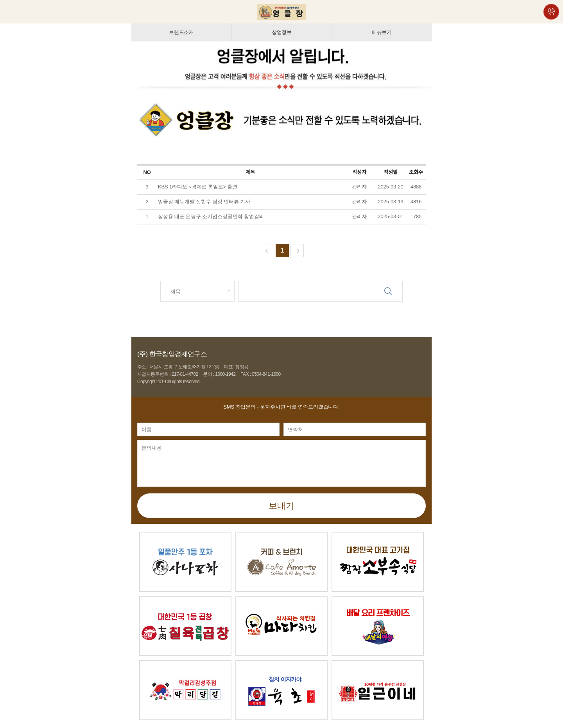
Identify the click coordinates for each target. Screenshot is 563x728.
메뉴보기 (382, 32)
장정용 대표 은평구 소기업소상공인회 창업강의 (211, 216)
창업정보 (282, 32)
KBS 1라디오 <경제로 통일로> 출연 (198, 187)
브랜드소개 (181, 32)
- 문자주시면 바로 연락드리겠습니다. (281, 407)
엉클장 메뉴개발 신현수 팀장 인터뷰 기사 (205, 202)
